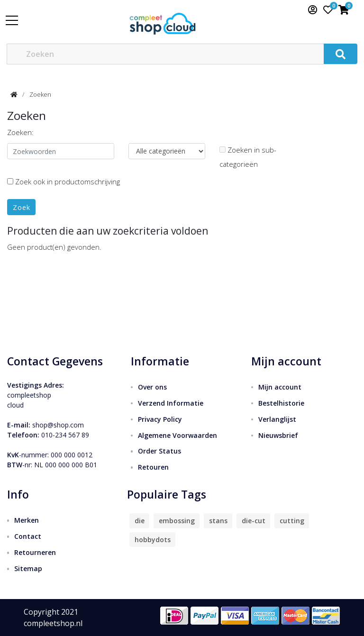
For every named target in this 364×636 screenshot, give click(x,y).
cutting (292, 521)
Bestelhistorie (281, 403)
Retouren (153, 467)
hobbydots (153, 540)
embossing (177, 521)
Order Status (159, 451)
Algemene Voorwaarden (177, 435)
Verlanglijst (277, 419)
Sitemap (28, 568)
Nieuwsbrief (278, 435)
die (140, 521)
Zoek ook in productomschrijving (64, 182)
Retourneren (35, 552)
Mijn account (280, 387)
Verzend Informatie (171, 403)
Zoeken (40, 94)
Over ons (152, 387)
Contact (28, 536)
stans (218, 521)
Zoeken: (20, 132)
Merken (27, 520)
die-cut (254, 521)
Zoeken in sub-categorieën (248, 157)
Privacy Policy (160, 419)
